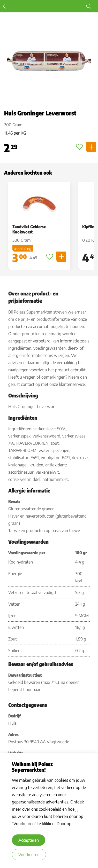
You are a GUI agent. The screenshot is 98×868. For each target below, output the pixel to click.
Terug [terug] (4, 6)
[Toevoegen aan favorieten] (79, 147)
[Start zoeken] (89, 6)
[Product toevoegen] (91, 147)
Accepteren (29, 840)
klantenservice (72, 384)
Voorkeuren (29, 855)
